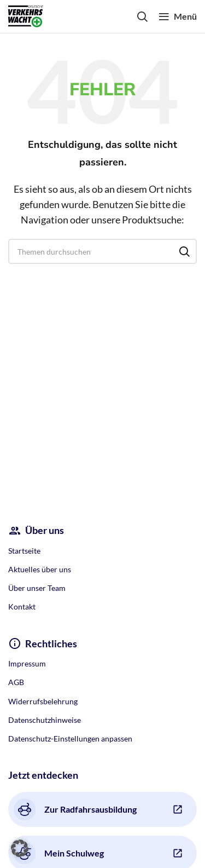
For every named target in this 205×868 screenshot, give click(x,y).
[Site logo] (26, 15)
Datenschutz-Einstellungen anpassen (70, 738)
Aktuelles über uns (40, 569)
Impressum (27, 663)
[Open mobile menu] (178, 16)
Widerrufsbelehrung (43, 701)
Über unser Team (37, 588)
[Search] (142, 16)
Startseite (24, 551)
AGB (16, 682)
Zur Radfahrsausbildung (75, 809)
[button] (20, 848)
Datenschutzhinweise (45, 720)
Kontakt (22, 607)
